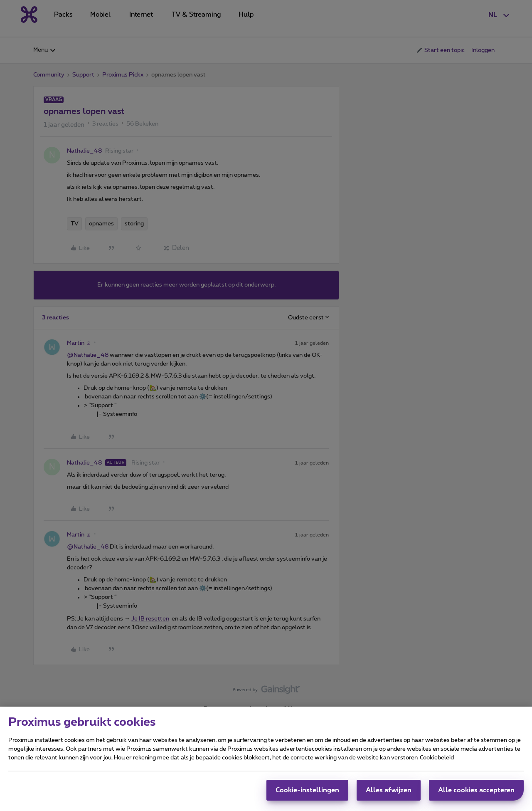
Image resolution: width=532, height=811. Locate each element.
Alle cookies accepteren (476, 790)
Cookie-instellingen (307, 790)
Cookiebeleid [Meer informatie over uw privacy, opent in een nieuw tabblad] (437, 758)
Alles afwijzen (389, 790)
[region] (266, 759)
